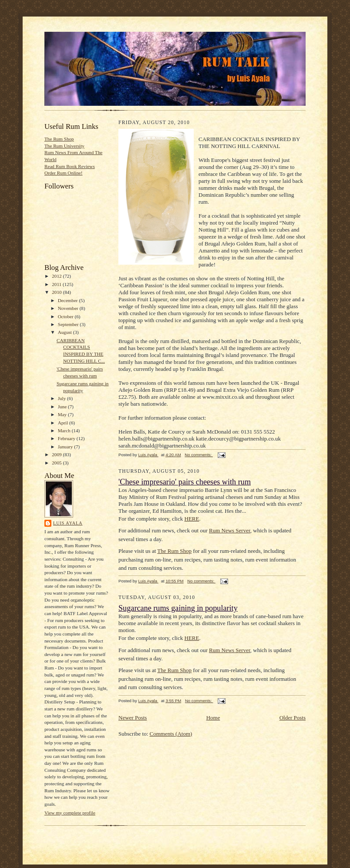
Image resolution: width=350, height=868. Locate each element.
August (66, 332)
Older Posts (293, 718)
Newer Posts (133, 718)
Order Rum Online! (64, 173)
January (66, 447)
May (63, 414)
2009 (57, 454)
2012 (57, 276)
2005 (57, 463)
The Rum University (64, 146)
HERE (192, 519)
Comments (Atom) (171, 734)
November (69, 308)
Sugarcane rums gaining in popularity (178, 608)
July (62, 398)
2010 (57, 292)
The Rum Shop (59, 139)
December (69, 300)
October (66, 316)
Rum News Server (230, 530)
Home (213, 718)
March (65, 431)
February (67, 438)
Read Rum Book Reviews (70, 166)
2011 (57, 284)
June (63, 407)
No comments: (199, 455)
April (64, 423)
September (69, 324)
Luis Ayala (68, 523)
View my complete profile (70, 813)
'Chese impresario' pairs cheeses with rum (185, 482)
